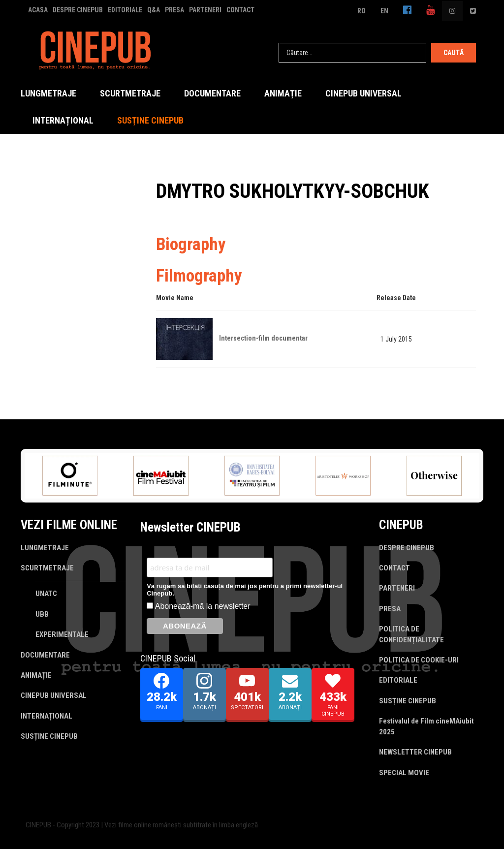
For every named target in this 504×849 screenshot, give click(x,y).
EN (384, 11)
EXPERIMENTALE (62, 634)
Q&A (154, 10)
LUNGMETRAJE (48, 93)
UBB (42, 614)
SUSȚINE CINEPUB (150, 120)
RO (362, 11)
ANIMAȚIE (283, 93)
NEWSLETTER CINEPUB (415, 752)
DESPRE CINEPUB (78, 10)
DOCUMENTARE (212, 93)
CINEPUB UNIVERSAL (363, 93)
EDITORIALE (125, 10)
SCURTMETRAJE (130, 93)
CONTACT (240, 10)
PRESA (174, 10)
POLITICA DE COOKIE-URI (419, 660)
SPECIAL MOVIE (404, 773)
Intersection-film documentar (263, 338)
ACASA (38, 10)
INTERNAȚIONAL (63, 120)
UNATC (46, 594)
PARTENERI (205, 10)
